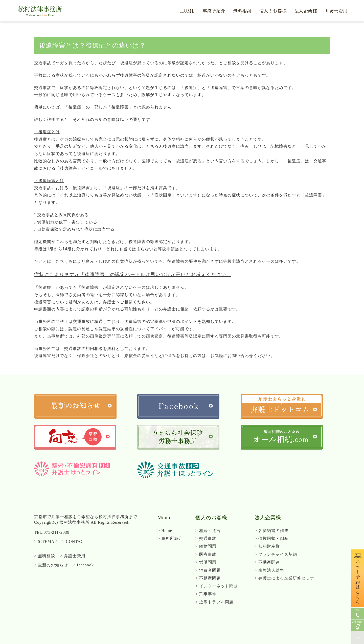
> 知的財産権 (267, 546)
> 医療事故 (206, 554)
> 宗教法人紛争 (269, 570)
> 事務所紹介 (170, 538)
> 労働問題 (206, 562)
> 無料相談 (45, 556)
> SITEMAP (45, 541)
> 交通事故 (206, 538)
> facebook (83, 565)
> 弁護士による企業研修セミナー (287, 578)
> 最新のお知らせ (51, 565)
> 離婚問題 (206, 546)
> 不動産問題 (208, 578)
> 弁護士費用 (73, 556)
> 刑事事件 (206, 594)
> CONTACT (74, 541)
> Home (165, 531)
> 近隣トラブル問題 (214, 602)
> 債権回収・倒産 (271, 538)
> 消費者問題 (208, 570)
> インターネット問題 (217, 586)
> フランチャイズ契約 (276, 554)
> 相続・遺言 (208, 531)
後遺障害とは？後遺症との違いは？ (93, 45)
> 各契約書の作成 (271, 531)
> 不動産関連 (267, 562)
